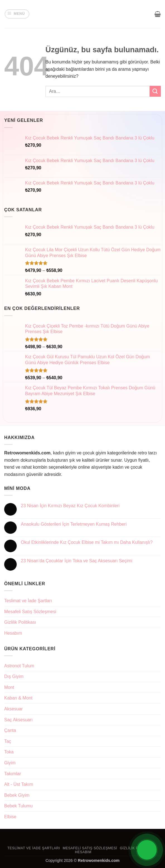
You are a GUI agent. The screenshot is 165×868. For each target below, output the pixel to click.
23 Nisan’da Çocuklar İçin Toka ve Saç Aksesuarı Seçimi (77, 561)
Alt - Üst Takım (19, 784)
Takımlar (13, 774)
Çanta (10, 730)
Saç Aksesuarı (18, 720)
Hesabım (13, 633)
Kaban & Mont (18, 698)
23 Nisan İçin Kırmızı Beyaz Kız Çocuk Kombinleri (70, 506)
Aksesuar (14, 709)
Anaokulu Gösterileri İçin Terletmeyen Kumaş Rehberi (74, 524)
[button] (17, 14)
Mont (9, 687)
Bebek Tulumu (18, 806)
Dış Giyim (14, 676)
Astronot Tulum (19, 666)
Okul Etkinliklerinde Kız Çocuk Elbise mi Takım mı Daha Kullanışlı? (87, 542)
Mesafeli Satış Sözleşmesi (30, 612)
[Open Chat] (147, 850)
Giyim (10, 763)
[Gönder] (155, 91)
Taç (8, 741)
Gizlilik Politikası (20, 622)
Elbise (10, 817)
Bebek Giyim (17, 795)
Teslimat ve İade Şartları (28, 601)
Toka (9, 752)
